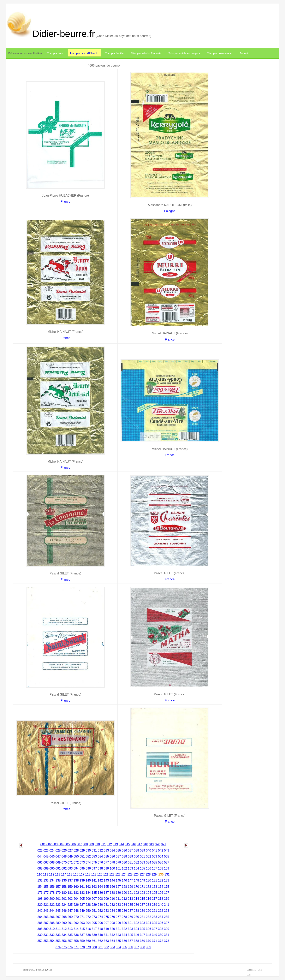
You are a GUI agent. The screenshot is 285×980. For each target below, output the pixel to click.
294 (88, 923)
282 (148, 917)
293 (82, 923)
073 (82, 862)
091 (58, 868)
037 (131, 850)
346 (137, 935)
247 (70, 911)
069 (58, 862)
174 (160, 887)
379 (88, 947)
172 (148, 887)
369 (142, 941)
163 (94, 887)
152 (160, 880)
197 (167, 893)
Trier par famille (114, 53)
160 (76, 887)
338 (88, 935)
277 (118, 917)
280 (137, 917)
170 (137, 887)
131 (167, 874)
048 (64, 856)
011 (103, 844)
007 (79, 844)
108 (160, 868)
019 (152, 844)
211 (118, 899)
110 (40, 874)
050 (76, 856)
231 (106, 905)
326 (148, 929)
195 (154, 893)
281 (142, 917)
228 (88, 905)
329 (167, 929)
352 (40, 941)
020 (158, 844)
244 (52, 911)
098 (100, 868)
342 (112, 935)
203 (70, 899)
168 (124, 887)
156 (52, 887)
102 (124, 868)
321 (118, 929)
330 (40, 935)
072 (76, 862)
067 (46, 862)
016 (133, 844)
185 (94, 893)
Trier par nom (55, 53)
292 (76, 923)
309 (46, 929)
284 (160, 917)
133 (46, 880)
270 (76, 917)
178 (52, 893)
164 (100, 887)
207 (94, 899)
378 (82, 947)
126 (136, 874)
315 (82, 929)
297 (106, 923)
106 (148, 868)
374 (58, 947)
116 (76, 874)
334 (64, 935)
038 (137, 850)
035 (118, 850)
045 (46, 856)
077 (106, 862)
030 (88, 850)
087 (167, 862)
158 (64, 887)
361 (94, 941)
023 (46, 850)
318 (100, 929)
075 (94, 862)
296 (100, 923)
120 (100, 874)
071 (70, 862)
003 (55, 844)
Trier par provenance (219, 53)
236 (137, 905)
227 (82, 905)
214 (137, 899)
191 (131, 893)
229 (94, 905)
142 (100, 880)
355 (58, 941)
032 (100, 850)
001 (43, 844)
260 (148, 911)
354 (52, 941)
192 (137, 893)
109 (167, 868)
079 (118, 862)
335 (70, 935)
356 (64, 941)
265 (46, 917)
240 (160, 905)
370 (148, 941)
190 (124, 893)
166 (112, 887)
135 (58, 880)
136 (64, 880)
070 (64, 862)
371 (154, 941)
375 (64, 947)
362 (100, 941)
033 (106, 850)
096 (88, 868)
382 (106, 947)
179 (58, 893)
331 (46, 935)
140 (88, 880)
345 (131, 935)
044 (40, 856)
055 (106, 856)
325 (142, 929)
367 (131, 941)
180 (64, 893)
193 (142, 893)
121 (106, 874)
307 (167, 923)
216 (148, 899)
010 (97, 844)
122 (112, 874)
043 (167, 850)
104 (137, 868)
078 (112, 862)
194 (148, 893)
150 (148, 880)
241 (167, 905)
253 (106, 911)
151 (154, 880)
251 (94, 911)
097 (94, 868)
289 (58, 923)
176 (40, 893)
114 (64, 874)
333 (58, 935)
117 (82, 874)
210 (112, 899)
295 (94, 923)
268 (64, 917)
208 (100, 899)
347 (142, 935)
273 (94, 917)
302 (137, 923)
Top (249, 975)
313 (70, 929)
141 (94, 880)
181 (70, 893)
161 (82, 887)
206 (88, 899)
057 (118, 856)
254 (112, 911)
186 (100, 893)
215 (142, 899)
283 (154, 917)
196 (160, 893)
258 (137, 911)
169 (131, 887)
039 (142, 850)
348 (148, 935)
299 (118, 923)
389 (148, 947)
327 (154, 929)
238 (148, 905)
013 (115, 844)
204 (76, 899)
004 (61, 844)
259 (142, 911)
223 (58, 905)
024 (52, 850)
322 (124, 929)
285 (167, 917)
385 (124, 947)
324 (137, 929)
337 (82, 935)
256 (124, 911)
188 (112, 893)
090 (52, 868)
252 (100, 911)
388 (142, 947)
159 (70, 887)
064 (160, 856)
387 (137, 947)
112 (52, 874)
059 (131, 856)
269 (70, 917)
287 (46, 923)
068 (52, 862)
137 (70, 880)
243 (46, 911)
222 (52, 905)
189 (118, 893)
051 (82, 856)
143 (106, 880)
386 (131, 947)
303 (142, 923)
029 (82, 850)
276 (112, 917)
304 (148, 923)
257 (131, 911)
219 (167, 899)
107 (154, 868)
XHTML (252, 970)
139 (82, 880)
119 (94, 874)
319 (106, 929)
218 (160, 899)
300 (124, 923)
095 (82, 868)
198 (40, 899)
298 (112, 923)
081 (131, 862)
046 (52, 856)
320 (112, 929)
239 (154, 905)
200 (52, 899)
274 (100, 917)
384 (118, 947)
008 (85, 844)
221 (46, 905)
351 (167, 935)
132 (40, 880)
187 (106, 893)
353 (46, 941)
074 (88, 862)
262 (160, 911)
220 (40, 905)
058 (124, 856)
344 (124, 935)
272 (88, 917)
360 (88, 941)
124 (124, 874)
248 (76, 911)
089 (46, 868)
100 (112, 868)
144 (112, 880)
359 (82, 941)
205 (82, 899)
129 (154, 874)
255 (118, 911)
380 (94, 947)
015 (127, 844)
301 (131, 923)
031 (94, 850)
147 (131, 880)
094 (76, 868)
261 (154, 911)
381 (100, 947)
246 (64, 911)
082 (137, 862)
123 (118, 874)
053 (94, 856)
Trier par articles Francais (146, 53)
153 (167, 880)
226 (76, 905)
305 (154, 923)
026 (64, 850)
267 (58, 917)
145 (118, 880)
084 (148, 862)
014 (121, 844)
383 (112, 947)
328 (160, 929)
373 (167, 941)
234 (124, 905)
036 (124, 850)
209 (106, 899)
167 (118, 887)
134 (52, 880)
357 (70, 941)
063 (154, 856)
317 (94, 929)
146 (124, 880)
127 (142, 874)
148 (137, 880)
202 (64, 899)
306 (160, 923)
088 (40, 868)
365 (118, 941)
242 (40, 911)
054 (100, 856)
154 (40, 887)
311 (58, 929)
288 (52, 923)
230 (100, 905)
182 (76, 893)
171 (142, 887)
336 (76, 935)
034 (112, 850)
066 (40, 862)
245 (58, 911)
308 (40, 929)
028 (76, 850)
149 (142, 880)
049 (70, 856)
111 (46, 874)
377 (76, 947)
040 (148, 850)
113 (58, 874)
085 (154, 862)
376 (70, 947)
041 (154, 850)
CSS (260, 970)
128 (148, 874)
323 (131, 929)
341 (106, 935)
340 (100, 935)
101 (118, 868)
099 (106, 868)
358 (76, 941)
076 (100, 862)
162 (88, 887)
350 (160, 935)
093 (70, 868)
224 (64, 905)
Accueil (244, 53)
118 (88, 874)
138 (76, 880)
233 (118, 905)
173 (154, 887)
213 (131, 899)
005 (67, 844)
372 (160, 941)
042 (160, 850)
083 (142, 862)
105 (142, 868)
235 (131, 905)
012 (109, 844)
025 (58, 850)
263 (167, 911)
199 (46, 899)
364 (112, 941)
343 (118, 935)
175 (167, 887)
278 (124, 917)
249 (82, 911)
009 (91, 844)
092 (64, 868)
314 (76, 929)
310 (52, 929)
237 (142, 905)
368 (137, 941)
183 (82, 893)
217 (154, 899)
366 (124, 941)
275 (106, 917)
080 (124, 862)
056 (112, 856)
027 (70, 850)
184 (88, 893)
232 (112, 905)
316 (88, 929)
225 (70, 905)
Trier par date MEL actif (84, 53)
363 (106, 941)
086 (160, 862)
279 (131, 917)
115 (70, 874)
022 (40, 850)
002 (49, 844)
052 (88, 856)
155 (46, 887)
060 (137, 856)
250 (88, 911)
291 (70, 923)
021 (164, 844)
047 (58, 856)
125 (130, 874)
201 (58, 899)
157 (58, 887)
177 (46, 893)
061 (142, 856)
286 (40, 923)
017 (139, 844)
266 (52, 917)
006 (73, 844)
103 (131, 868)
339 (94, 935)
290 (64, 923)
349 (154, 935)
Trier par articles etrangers (184, 53)
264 (40, 917)
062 (148, 856)
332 (52, 935)
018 (146, 844)
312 (64, 929)
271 (82, 917)
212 (124, 899)
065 (167, 856)
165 (106, 887)
